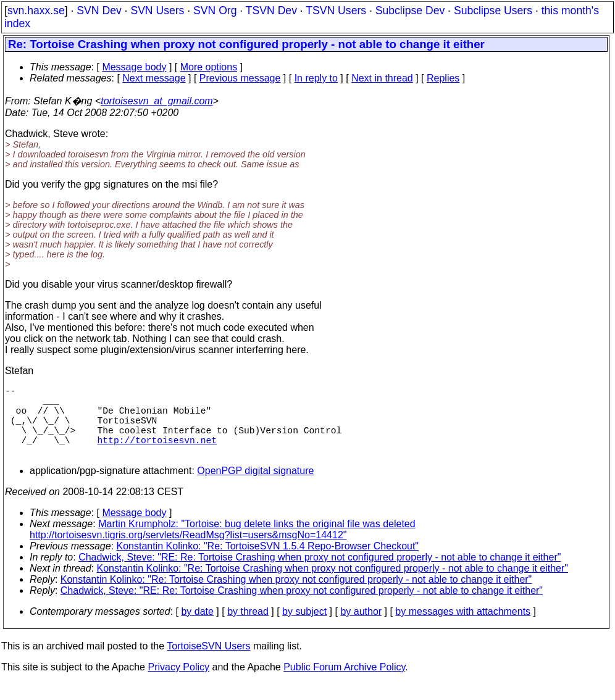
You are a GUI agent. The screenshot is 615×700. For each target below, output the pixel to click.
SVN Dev (99, 10)
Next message (154, 78)
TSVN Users (336, 10)
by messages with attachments (463, 629)
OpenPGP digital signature (255, 488)
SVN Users (157, 10)
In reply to (316, 78)
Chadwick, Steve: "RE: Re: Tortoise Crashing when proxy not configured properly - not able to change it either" (320, 574)
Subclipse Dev (410, 10)
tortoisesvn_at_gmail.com (157, 101)
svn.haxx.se (36, 10)
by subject (304, 629)
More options (209, 67)
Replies (443, 78)
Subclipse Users (493, 10)
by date (197, 629)
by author (361, 629)
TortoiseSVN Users (208, 663)
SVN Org (215, 10)
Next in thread (382, 78)
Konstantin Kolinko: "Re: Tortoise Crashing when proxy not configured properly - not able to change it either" (333, 585)
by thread (248, 629)
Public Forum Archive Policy (344, 684)
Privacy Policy (178, 684)
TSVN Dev (271, 10)
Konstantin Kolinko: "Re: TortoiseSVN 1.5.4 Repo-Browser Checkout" (268, 563)
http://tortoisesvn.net (157, 454)
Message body (134, 67)
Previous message (240, 78)
